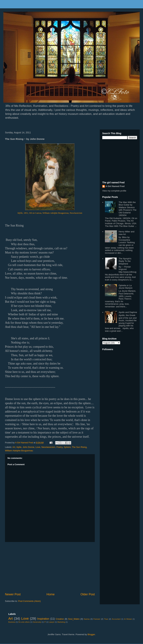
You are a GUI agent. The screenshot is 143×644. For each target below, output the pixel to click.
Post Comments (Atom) (30, 601)
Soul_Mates (74, 619)
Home (51, 594)
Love (38, 447)
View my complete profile (114, 191)
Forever (97, 619)
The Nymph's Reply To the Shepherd (125, 261)
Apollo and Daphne (128, 312)
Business (12, 622)
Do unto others (24, 622)
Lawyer (52, 622)
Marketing (61, 622)
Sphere (67, 447)
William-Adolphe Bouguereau (19, 451)
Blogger (91, 634)
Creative (60, 619)
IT (45, 622)
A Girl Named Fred (115, 186)
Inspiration (43, 619)
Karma (87, 619)
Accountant (116, 619)
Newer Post (13, 594)
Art (14, 447)
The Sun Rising (79, 447)
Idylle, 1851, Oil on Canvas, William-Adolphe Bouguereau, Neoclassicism (50, 213)
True (106, 619)
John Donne (28, 447)
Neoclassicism (48, 447)
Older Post (88, 594)
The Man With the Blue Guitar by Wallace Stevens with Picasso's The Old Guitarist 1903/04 (127, 209)
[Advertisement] (50, 567)
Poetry (59, 447)
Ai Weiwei (128, 619)
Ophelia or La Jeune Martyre (125, 287)
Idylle (19, 447)
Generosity (37, 622)
